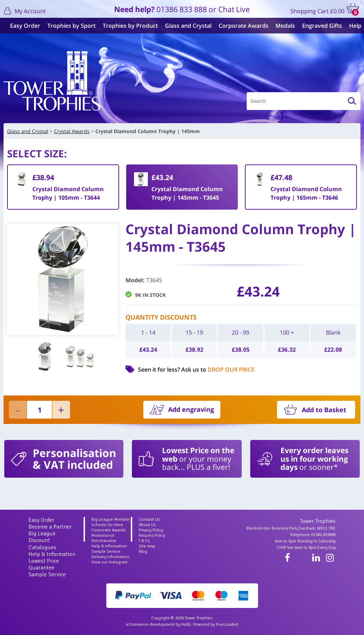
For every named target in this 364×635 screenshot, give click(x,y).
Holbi (186, 624)
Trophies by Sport (69, 26)
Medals (282, 26)
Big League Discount (42, 537)
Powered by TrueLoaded (216, 624)
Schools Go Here (107, 525)
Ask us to (218, 369)
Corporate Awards (241, 26)
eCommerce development (150, 624)
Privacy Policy (151, 530)
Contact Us (149, 519)
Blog (143, 552)
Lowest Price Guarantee (44, 564)
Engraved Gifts (319, 26)
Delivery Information (110, 557)
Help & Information (52, 554)
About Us (147, 525)
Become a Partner (50, 527)
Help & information (109, 546)
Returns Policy (152, 536)
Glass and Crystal (185, 26)
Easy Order (22, 26)
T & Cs (144, 541)
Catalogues (42, 547)
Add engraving (191, 409)
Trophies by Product (127, 26)
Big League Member (111, 519)
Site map (147, 546)
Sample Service (47, 574)
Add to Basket (324, 410)
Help (352, 26)
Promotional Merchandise (104, 538)
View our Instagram (109, 562)
